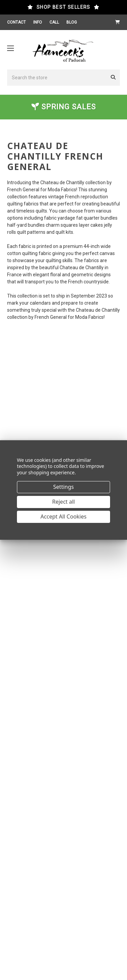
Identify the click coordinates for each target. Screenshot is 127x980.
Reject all (63, 502)
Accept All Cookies (64, 516)
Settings (63, 487)
